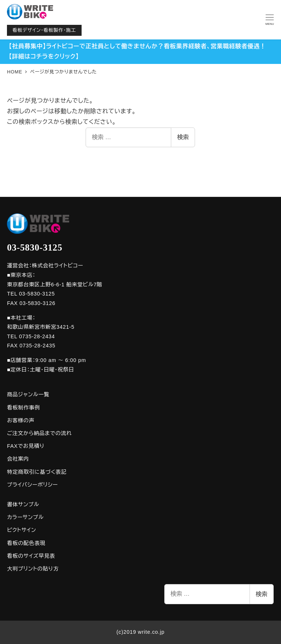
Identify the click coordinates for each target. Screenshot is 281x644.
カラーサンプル (25, 517)
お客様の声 (21, 420)
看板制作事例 (23, 408)
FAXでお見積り (26, 446)
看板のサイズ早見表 (31, 556)
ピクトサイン (21, 530)
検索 (183, 137)
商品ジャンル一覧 (28, 395)
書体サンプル (23, 504)
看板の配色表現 (26, 543)
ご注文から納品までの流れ (39, 433)
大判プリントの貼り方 (33, 569)
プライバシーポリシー (32, 485)
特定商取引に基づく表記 (37, 472)
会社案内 (18, 459)
